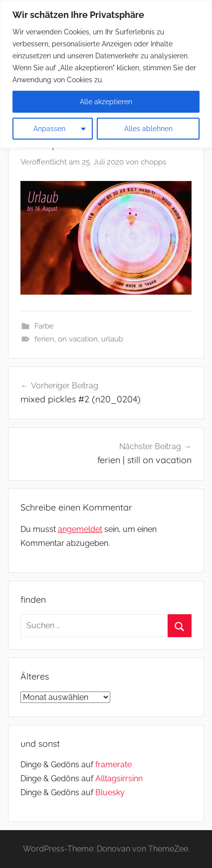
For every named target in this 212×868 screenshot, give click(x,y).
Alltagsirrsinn (119, 779)
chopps (153, 162)
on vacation (78, 339)
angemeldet (80, 529)
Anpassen (49, 129)
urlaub (112, 339)
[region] (106, 74)
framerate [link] (113, 765)
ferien (44, 339)
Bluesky (110, 792)
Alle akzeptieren (106, 102)
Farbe (44, 326)
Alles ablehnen (148, 129)
